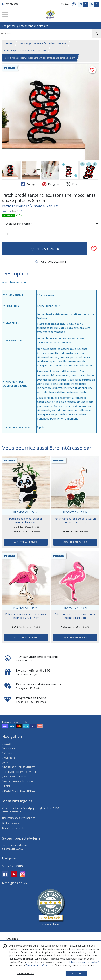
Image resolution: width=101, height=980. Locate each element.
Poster (73, 184)
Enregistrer (51, 184)
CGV (5, 763)
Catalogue (8, 748)
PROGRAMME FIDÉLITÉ (14, 777)
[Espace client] (74, 4)
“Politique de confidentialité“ (40, 965)
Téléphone (9, 858)
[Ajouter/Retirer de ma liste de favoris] (94, 249)
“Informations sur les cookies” (84, 962)
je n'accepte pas (25, 973)
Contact (65, 4)
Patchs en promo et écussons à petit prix (25, 51)
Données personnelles (14, 828)
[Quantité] (9, 234)
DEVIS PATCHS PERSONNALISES (19, 791)
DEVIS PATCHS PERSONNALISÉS (19, 767)
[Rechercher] (97, 34)
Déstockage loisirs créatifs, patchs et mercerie (43, 43)
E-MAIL (7, 786)
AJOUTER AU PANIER (45, 249)
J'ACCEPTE (76, 973)
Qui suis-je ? (9, 758)
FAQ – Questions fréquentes (18, 781)
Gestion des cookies (13, 823)
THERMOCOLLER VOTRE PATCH (19, 772)
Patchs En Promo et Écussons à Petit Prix (30, 206)
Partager (29, 184)
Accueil (9, 43)
